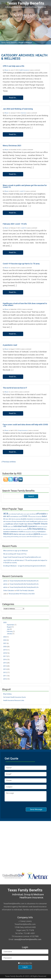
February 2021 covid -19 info (15, 224)
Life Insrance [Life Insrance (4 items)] (24, 529)
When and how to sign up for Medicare (16, 551)
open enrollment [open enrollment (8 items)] (28, 534)
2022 (5, 640)
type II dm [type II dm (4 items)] (40, 537)
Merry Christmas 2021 (12, 146)
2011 (5, 676)
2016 (5, 660)
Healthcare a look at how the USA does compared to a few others (25, 304)
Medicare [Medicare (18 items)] (8, 534)
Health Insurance (24, 70)
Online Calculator (9, 591)
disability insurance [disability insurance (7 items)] (27, 519)
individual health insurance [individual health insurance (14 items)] (25, 526)
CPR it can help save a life (13, 66)
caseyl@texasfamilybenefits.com (28, 941)
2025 (5, 623)
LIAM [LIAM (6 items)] (19, 529)
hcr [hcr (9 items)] (24, 521)
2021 (5, 643)
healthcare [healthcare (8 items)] (33, 521)
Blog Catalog (7, 694)
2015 (5, 663)
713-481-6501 (27, 15)
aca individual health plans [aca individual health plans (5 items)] (16, 514)
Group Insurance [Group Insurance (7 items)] (17, 521)
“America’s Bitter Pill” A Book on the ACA (22, 594)
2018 (5, 653)
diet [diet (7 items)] (10, 519)
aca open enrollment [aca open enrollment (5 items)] (30, 514)
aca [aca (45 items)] (6, 513)
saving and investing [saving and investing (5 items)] (13, 537)
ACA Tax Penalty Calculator (25, 591)
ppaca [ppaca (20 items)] (37, 534)
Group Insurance (23, 430)
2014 (5, 666)
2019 (5, 650)
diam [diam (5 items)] (7, 519)
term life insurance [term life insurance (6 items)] (32, 536)
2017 (5, 656)
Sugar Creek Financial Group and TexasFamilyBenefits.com (22, 557)
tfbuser (6, 70)
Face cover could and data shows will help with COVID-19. (25, 425)
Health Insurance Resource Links (14, 700)
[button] (46, 13)
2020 (5, 647)
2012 (5, 672)
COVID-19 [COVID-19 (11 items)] (26, 516)
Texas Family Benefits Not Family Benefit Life (24, 581)
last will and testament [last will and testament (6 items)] (10, 529)
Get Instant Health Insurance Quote (15, 697)
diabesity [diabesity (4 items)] (39, 517)
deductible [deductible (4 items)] (33, 517)
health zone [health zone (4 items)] (10, 527)
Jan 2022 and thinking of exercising (18, 109)
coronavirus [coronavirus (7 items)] (14, 517)
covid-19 (22, 191)
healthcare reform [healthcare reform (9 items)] (12, 524)
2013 (5, 669)
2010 (5, 679)
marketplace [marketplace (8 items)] (41, 532)
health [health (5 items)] (28, 522)
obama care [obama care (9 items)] (17, 534)
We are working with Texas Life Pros (15, 554)
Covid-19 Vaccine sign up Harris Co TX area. (21, 264)
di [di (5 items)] (36, 517)
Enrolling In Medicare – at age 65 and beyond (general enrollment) (24, 566)
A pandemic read (10, 345)
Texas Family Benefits (25, 3)
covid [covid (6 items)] (20, 516)
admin (5, 581)
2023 (5, 637)
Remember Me (25, 965)
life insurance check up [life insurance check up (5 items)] (30, 532)
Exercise (23, 113)
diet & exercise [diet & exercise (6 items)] (16, 519)
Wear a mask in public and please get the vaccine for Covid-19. (25, 186)
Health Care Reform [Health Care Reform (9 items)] (26, 524)
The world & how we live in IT (15, 388)
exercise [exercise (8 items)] (39, 519)
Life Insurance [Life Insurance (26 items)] (35, 529)
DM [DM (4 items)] (35, 519)
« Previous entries (8, 462)
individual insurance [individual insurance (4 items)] (42, 527)
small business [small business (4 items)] (23, 537)
